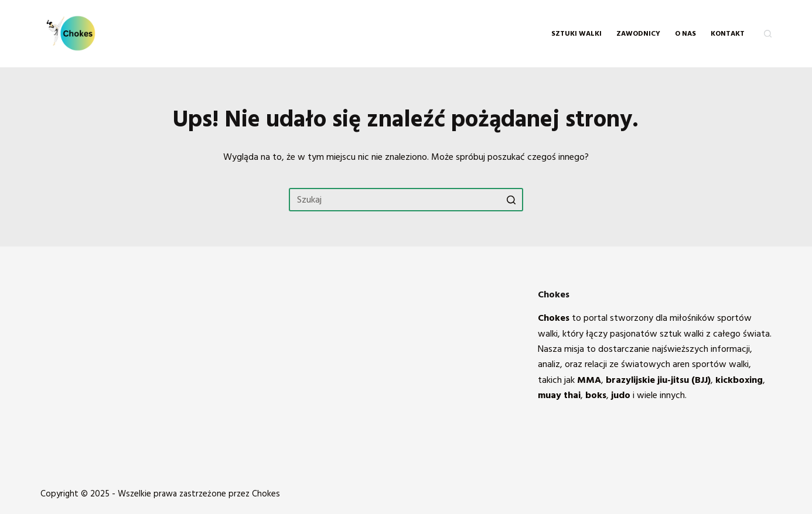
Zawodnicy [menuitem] (638, 34)
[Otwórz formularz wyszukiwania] (768, 34)
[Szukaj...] (406, 200)
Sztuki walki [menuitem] (576, 34)
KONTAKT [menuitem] (728, 34)
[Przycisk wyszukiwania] (511, 200)
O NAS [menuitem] (685, 34)
